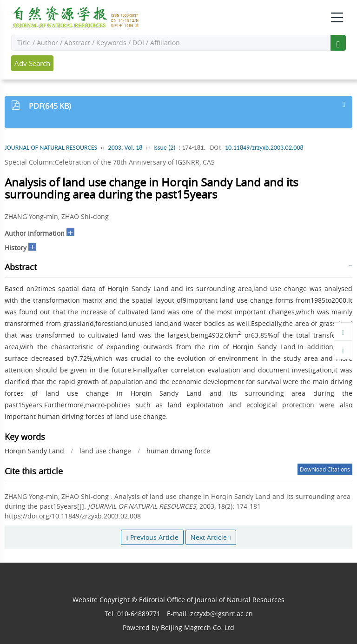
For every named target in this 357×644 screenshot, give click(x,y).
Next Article (211, 537)
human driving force (178, 451)
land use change (105, 451)
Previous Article (152, 537)
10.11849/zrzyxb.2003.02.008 (264, 148)
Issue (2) (165, 148)
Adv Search (32, 63)
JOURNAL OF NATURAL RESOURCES (51, 148)
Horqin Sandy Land (34, 451)
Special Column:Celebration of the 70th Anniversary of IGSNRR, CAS (110, 162)
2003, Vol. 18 (126, 148)
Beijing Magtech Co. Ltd (198, 627)
